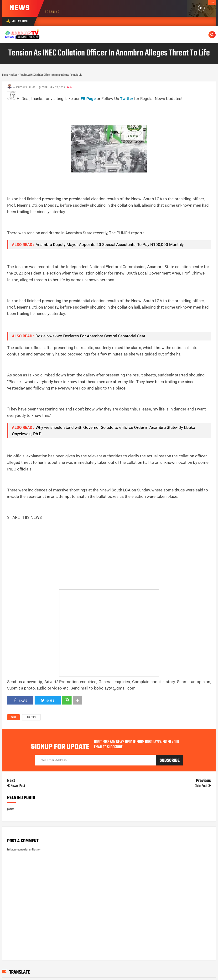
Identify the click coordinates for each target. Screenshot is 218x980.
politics (31, 718)
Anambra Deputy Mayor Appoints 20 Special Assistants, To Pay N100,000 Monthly (110, 245)
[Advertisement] (94, 113)
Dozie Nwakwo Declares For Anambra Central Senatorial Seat (90, 336)
